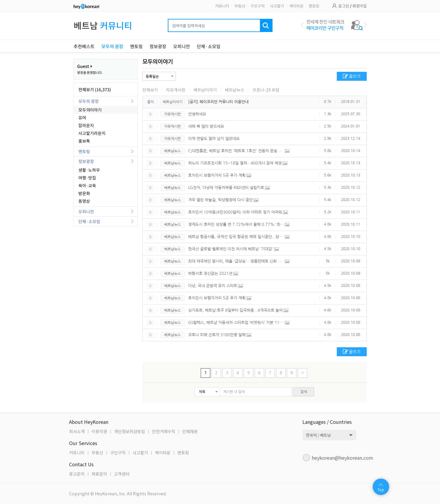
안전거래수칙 (164, 431)
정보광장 (86, 161)
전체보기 (150, 90)
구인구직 (258, 6)
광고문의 (77, 474)
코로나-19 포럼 (266, 90)
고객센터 (122, 474)
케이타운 (296, 6)
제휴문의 (99, 474)
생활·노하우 (89, 170)
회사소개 (77, 431)
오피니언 (86, 211)
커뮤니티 (222, 6)
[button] (207, 392)
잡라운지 (86, 125)
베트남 (103, 25)
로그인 (344, 6)
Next (365, 25)
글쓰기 (355, 76)
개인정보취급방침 (130, 431)
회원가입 (360, 6)
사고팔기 (277, 6)
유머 (82, 118)
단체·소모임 (89, 221)
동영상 (84, 201)
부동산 (240, 6)
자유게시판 (176, 90)
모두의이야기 (90, 110)
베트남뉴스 (235, 90)
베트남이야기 (205, 90)
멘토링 (314, 6)
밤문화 (84, 193)
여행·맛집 (87, 178)
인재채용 (190, 431)
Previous (302, 25)
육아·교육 (87, 185)
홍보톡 (84, 141)
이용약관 (99, 431)
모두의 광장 (89, 101)
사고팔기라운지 (92, 133)
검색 (304, 392)
